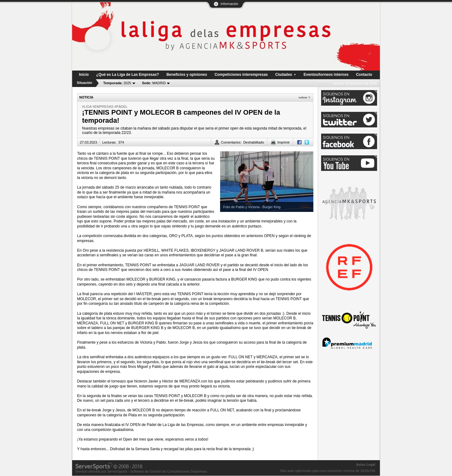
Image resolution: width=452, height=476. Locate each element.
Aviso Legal (366, 465)
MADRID (154, 83)
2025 (117, 83)
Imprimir (284, 142)
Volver (303, 97)
